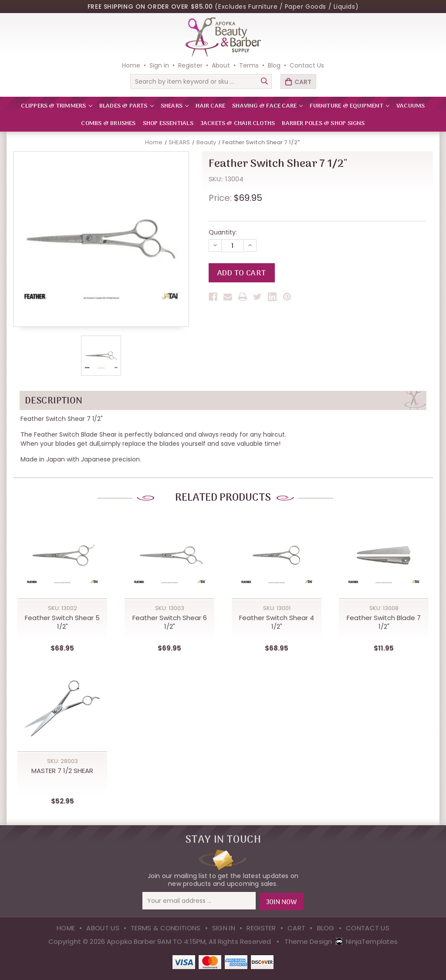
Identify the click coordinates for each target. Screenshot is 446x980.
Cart (296, 927)
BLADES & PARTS (127, 106)
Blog (274, 65)
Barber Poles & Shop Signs (323, 124)
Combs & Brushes (108, 124)
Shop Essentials (168, 124)
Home (131, 65)
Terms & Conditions (166, 927)
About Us (103, 927)
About (221, 65)
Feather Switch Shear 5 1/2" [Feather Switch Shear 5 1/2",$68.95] (62, 622)
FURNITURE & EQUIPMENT (350, 106)
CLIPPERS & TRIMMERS (56, 106)
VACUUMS (411, 106)
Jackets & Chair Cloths (238, 124)
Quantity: (223, 232)
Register (190, 65)
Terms (249, 65)
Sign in (159, 65)
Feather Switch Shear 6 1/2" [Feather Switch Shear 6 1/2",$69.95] (170, 622)
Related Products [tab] (223, 498)
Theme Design (308, 941)
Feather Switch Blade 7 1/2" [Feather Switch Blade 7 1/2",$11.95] (384, 622)
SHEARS (175, 106)
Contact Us (307, 65)
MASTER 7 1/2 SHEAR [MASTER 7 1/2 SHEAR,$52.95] (62, 771)
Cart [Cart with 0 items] (303, 82)
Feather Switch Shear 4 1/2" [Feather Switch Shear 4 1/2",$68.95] (277, 622)
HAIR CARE (210, 106)
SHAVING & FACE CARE (267, 106)
